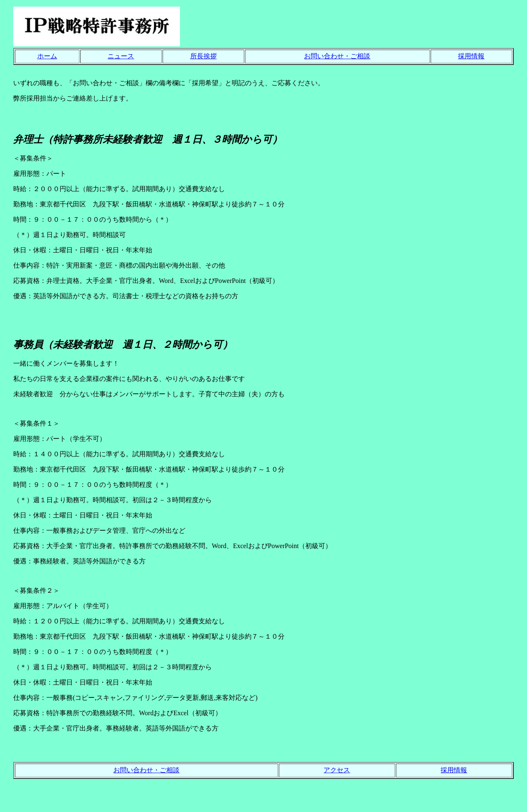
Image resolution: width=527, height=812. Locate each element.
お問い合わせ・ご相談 (337, 56)
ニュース (121, 56)
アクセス (337, 770)
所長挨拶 (204, 56)
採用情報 (471, 56)
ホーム (47, 56)
